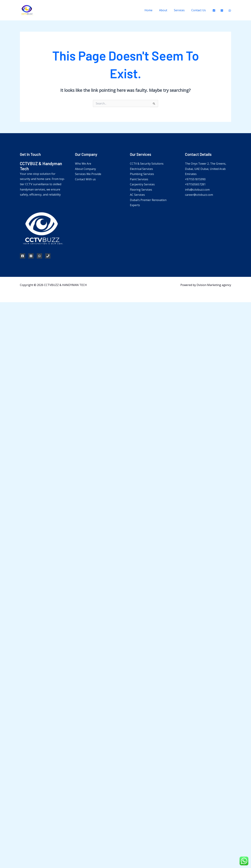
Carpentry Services (142, 185)
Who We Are (83, 164)
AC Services (137, 195)
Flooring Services (141, 190)
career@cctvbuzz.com (199, 195)
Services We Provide (88, 174)
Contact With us (85, 179)
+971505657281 (195, 185)
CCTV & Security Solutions (147, 164)
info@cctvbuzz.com (197, 190)
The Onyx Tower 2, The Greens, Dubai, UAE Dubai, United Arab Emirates (206, 169)
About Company (86, 169)
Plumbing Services (142, 174)
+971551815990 (195, 179)
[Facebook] (214, 10)
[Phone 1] (48, 256)
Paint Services (139, 179)
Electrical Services (141, 169)
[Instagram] (222, 10)
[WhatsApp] (230, 10)
